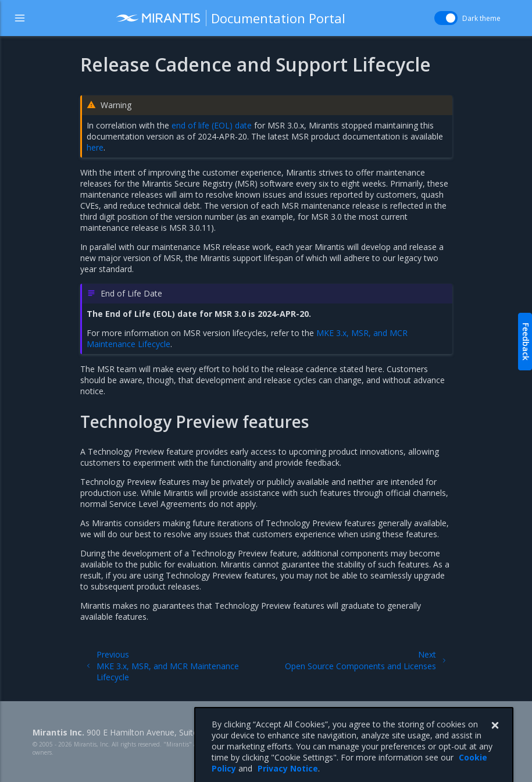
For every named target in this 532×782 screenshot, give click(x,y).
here (95, 147)
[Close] (495, 738)
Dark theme (481, 18)
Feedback (526, 342)
